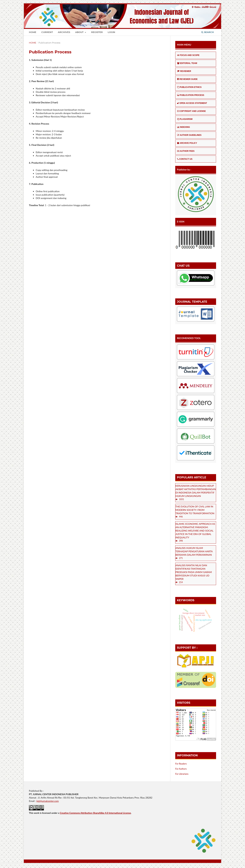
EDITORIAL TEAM (187, 63)
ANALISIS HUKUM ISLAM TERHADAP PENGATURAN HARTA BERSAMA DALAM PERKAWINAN (194, 551)
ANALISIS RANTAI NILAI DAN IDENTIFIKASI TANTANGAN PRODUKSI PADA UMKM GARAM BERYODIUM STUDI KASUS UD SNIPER (194, 572)
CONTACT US (185, 159)
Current (47, 32)
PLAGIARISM (185, 119)
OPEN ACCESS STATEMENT (192, 103)
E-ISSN (181, 222)
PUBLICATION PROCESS (191, 95)
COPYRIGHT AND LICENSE (191, 111)
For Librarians (182, 774)
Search (208, 32)
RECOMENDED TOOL (189, 338)
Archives (64, 32)
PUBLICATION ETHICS (189, 87)
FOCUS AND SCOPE (188, 55)
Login (111, 32)
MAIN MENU (184, 45)
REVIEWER (184, 71)
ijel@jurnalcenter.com (48, 801)
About (80, 32)
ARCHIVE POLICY (187, 143)
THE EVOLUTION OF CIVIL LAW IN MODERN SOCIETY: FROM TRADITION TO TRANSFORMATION (195, 510)
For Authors (181, 769)
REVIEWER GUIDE (187, 79)
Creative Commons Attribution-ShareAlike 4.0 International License (95, 813)
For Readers (181, 764)
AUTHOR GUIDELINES (189, 135)
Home (33, 32)
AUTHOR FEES (186, 151)
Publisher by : (184, 170)
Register (97, 32)
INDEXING (183, 127)
